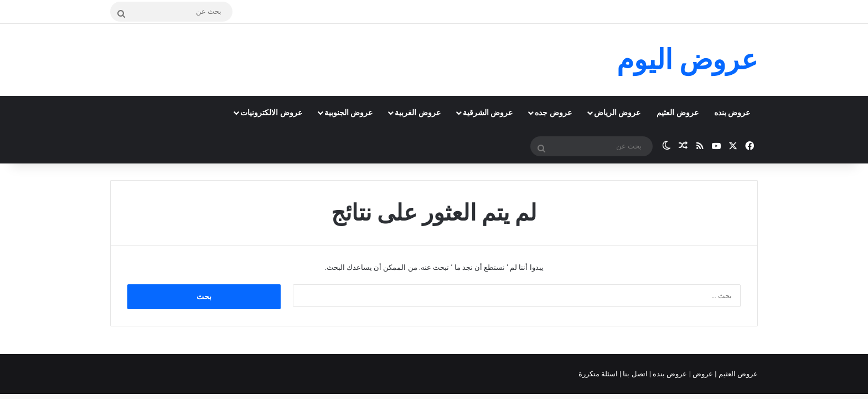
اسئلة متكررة (599, 374)
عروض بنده (732, 112)
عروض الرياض (617, 112)
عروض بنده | (669, 374)
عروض (703, 374)
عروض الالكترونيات (271, 112)
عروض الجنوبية (348, 112)
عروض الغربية (417, 112)
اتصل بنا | (634, 374)
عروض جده (553, 112)
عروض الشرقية (488, 112)
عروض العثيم (677, 112)
